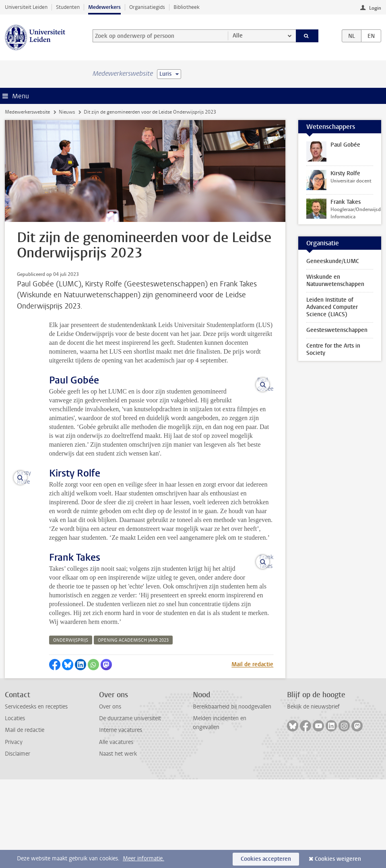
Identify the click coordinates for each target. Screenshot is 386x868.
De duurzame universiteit (130, 807)
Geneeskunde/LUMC (333, 261)
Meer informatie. (143, 859)
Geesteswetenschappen (337, 330)
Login (375, 8)
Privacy (14, 831)
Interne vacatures (121, 819)
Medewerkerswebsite (27, 112)
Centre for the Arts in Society (333, 349)
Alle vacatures (116, 831)
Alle (238, 36)
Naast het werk (118, 842)
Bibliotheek (187, 7)
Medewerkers (104, 7)
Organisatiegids (147, 7)
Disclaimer (18, 842)
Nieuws (67, 112)
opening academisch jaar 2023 (133, 729)
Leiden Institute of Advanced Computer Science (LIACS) (332, 307)
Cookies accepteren (266, 859)
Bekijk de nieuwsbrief (313, 795)
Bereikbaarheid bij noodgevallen (232, 795)
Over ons (110, 795)
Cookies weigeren (338, 859)
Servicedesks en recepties (36, 795)
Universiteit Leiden (26, 7)
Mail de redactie (252, 753)
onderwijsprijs (71, 729)
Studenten (68, 7)
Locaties (15, 807)
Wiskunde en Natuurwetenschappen (335, 281)
